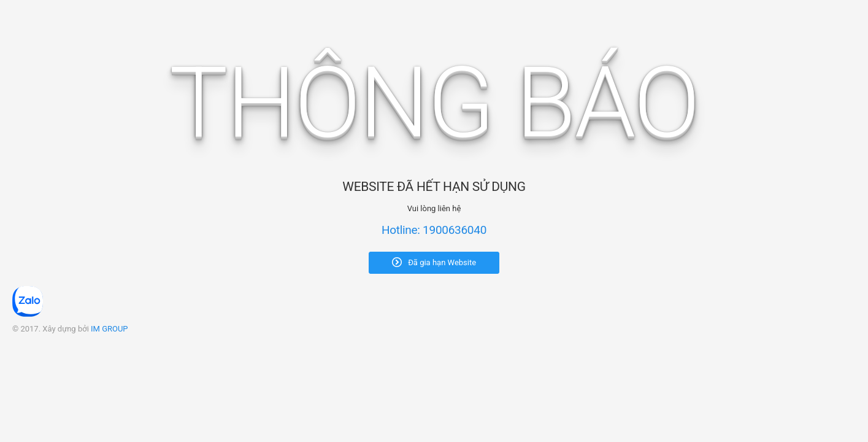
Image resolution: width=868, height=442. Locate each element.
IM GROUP (109, 329)
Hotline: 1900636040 (434, 230)
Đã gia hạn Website (434, 262)
